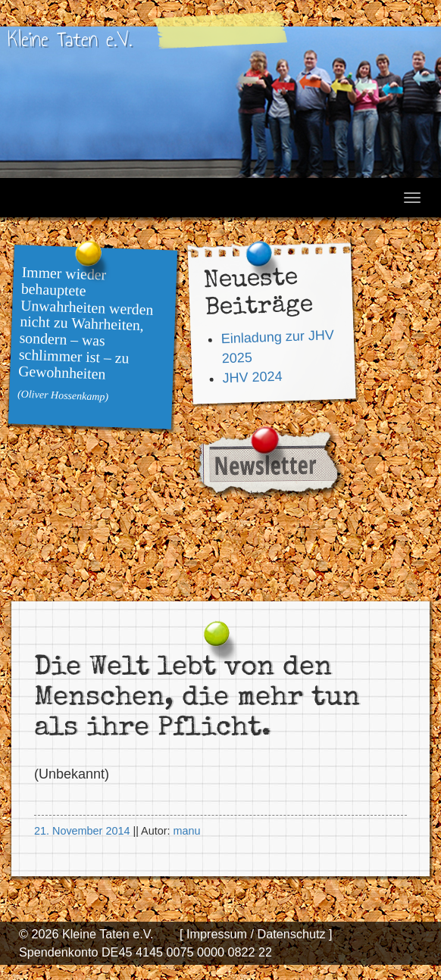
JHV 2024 (252, 377)
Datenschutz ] (293, 934)
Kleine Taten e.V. (70, 39)
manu (186, 831)
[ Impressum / (217, 934)
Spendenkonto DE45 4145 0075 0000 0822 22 (145, 952)
